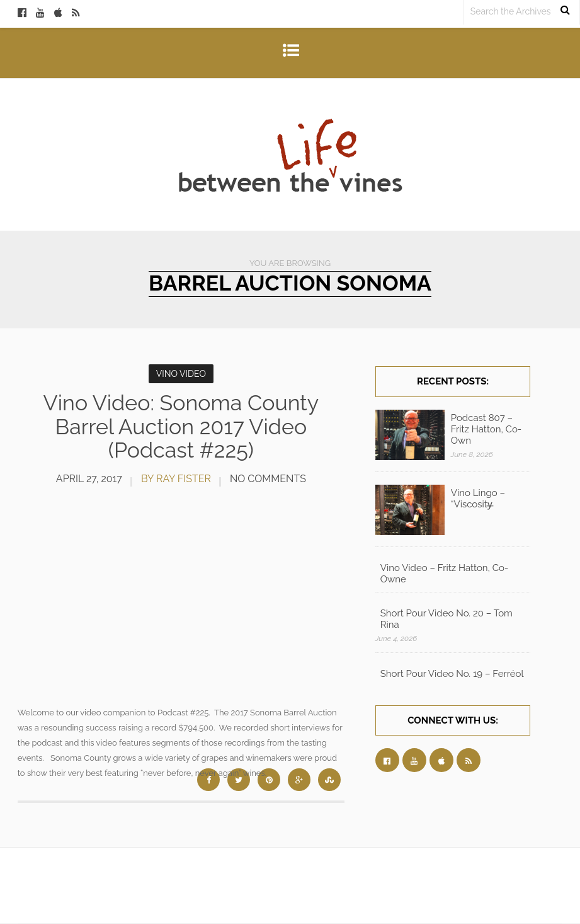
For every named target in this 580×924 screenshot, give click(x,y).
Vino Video (181, 374)
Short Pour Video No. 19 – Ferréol (452, 674)
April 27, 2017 (89, 479)
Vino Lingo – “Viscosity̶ (478, 499)
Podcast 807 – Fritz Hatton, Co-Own (486, 429)
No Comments (268, 479)
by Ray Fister (176, 479)
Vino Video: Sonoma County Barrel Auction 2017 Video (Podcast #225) (181, 426)
